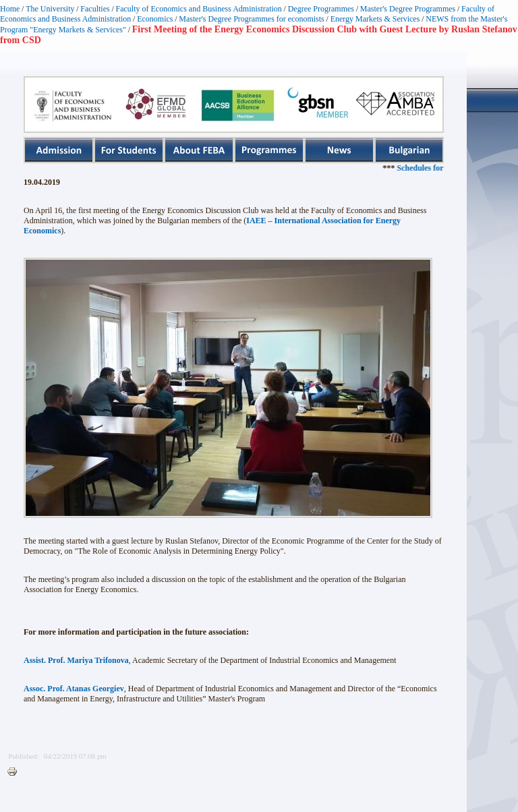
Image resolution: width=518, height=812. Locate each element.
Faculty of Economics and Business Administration (199, 9)
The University (50, 9)
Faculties (95, 9)
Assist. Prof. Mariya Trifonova (76, 660)
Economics (155, 19)
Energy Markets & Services (375, 19)
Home (10, 9)
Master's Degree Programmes (408, 9)
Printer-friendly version (16, 772)
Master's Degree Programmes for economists (251, 19)
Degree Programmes (321, 9)
